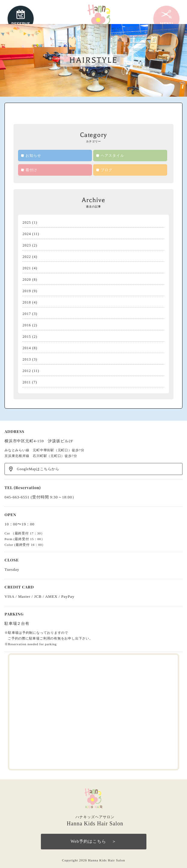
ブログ (107, 170)
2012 (27, 371)
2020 (27, 280)
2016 (27, 325)
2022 (27, 257)
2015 (27, 337)
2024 (27, 234)
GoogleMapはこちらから (38, 469)
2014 (27, 348)
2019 (27, 291)
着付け (31, 170)
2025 (27, 222)
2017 (27, 314)
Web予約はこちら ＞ (94, 841)
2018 (27, 302)
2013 (27, 359)
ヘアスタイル (112, 156)
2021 (27, 268)
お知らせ (33, 156)
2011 (27, 382)
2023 (27, 245)
